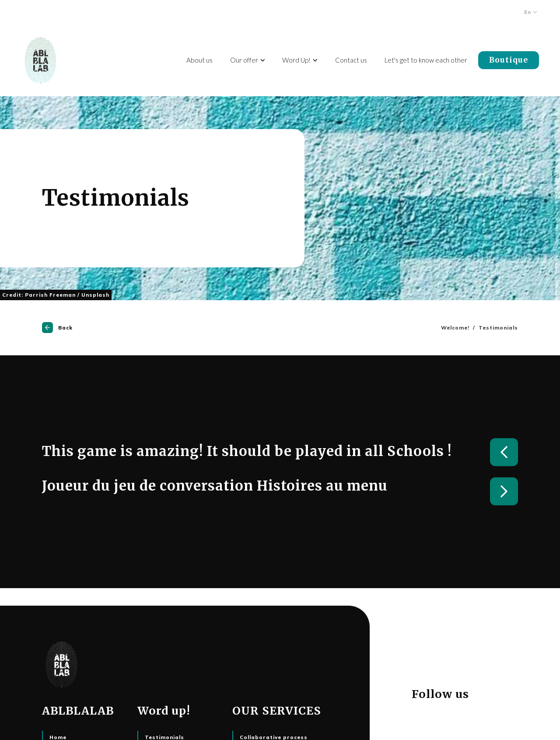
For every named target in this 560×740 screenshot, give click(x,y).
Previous (504, 452)
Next (504, 491)
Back (57, 328)
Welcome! (455, 328)
